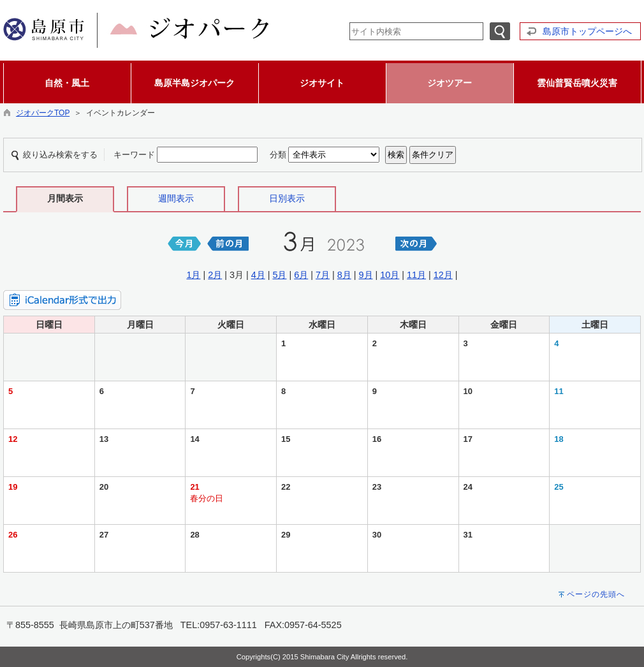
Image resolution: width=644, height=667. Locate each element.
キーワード (134, 155)
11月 (416, 275)
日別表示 (287, 198)
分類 (278, 155)
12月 (443, 275)
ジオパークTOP (43, 113)
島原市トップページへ (587, 31)
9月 (366, 275)
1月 (193, 275)
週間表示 (176, 198)
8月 (344, 275)
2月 (215, 275)
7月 (323, 275)
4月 (258, 275)
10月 (390, 275)
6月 (301, 275)
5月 (279, 275)
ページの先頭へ (596, 594)
